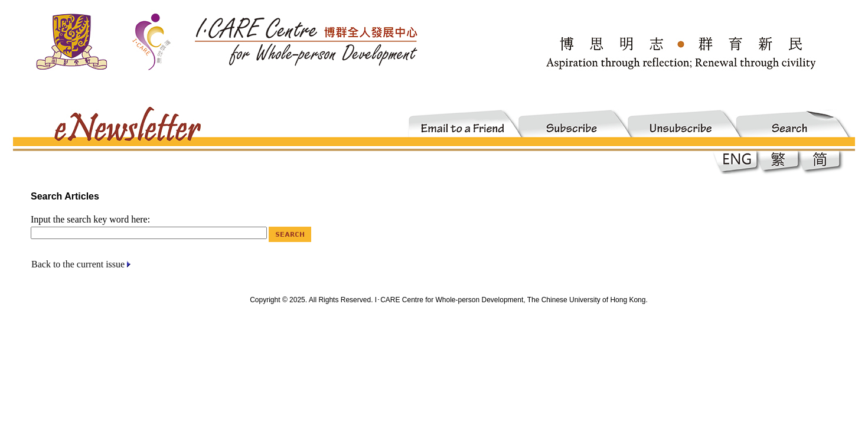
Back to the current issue (78, 264)
